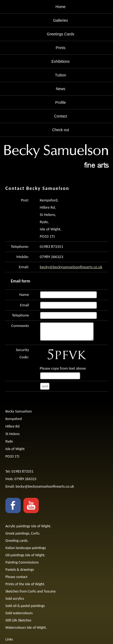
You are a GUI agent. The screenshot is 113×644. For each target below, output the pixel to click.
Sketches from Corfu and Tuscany (31, 591)
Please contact (16, 577)
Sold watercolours (19, 613)
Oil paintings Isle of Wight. (25, 555)
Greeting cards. (17, 541)
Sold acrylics (15, 599)
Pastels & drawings (20, 570)
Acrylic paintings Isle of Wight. (28, 526)
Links (9, 639)
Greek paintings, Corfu (22, 533)
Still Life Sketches (18, 620)
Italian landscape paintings (26, 548)
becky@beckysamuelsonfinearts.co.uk (71, 267)
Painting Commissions (22, 562)
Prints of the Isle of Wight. (25, 584)
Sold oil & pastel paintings (25, 606)
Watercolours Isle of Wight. (26, 628)
